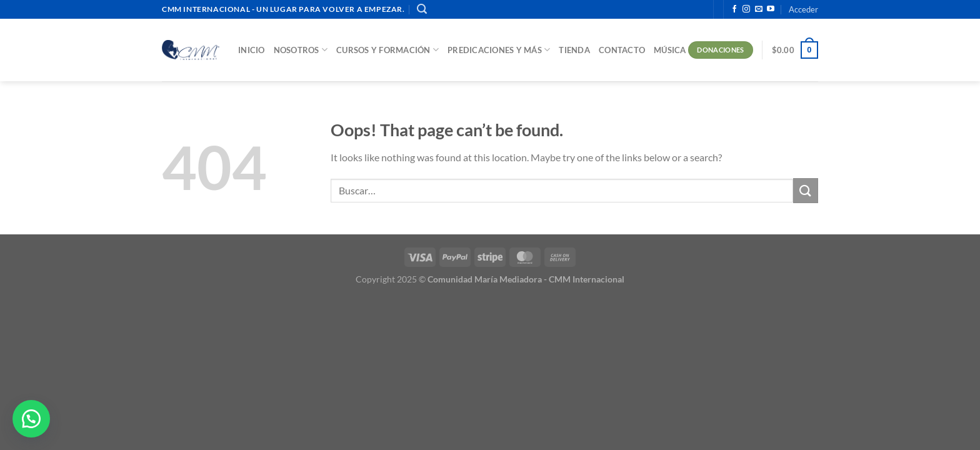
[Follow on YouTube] (771, 9)
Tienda (574, 50)
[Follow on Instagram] (746, 9)
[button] (31, 419)
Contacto (622, 50)
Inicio (252, 50)
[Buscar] (422, 9)
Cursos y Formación (387, 50)
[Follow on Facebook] (734, 9)
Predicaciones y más (499, 50)
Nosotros (301, 50)
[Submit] (806, 190)
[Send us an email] (759, 9)
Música (670, 50)
